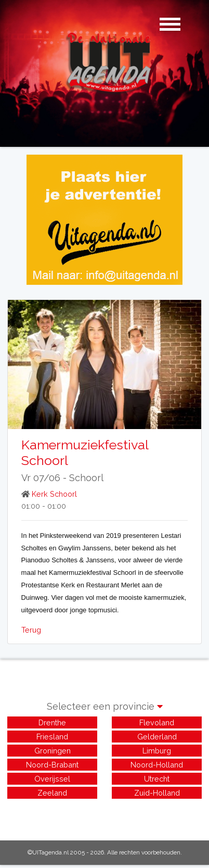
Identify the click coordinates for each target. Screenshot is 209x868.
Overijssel (52, 779)
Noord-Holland (157, 765)
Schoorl (86, 478)
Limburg (157, 751)
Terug (31, 630)
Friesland (52, 737)
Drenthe (52, 722)
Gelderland (157, 737)
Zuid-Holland (157, 793)
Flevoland (157, 722)
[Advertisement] (104, 814)
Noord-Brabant (52, 765)
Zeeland (52, 793)
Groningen (53, 751)
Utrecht (157, 779)
